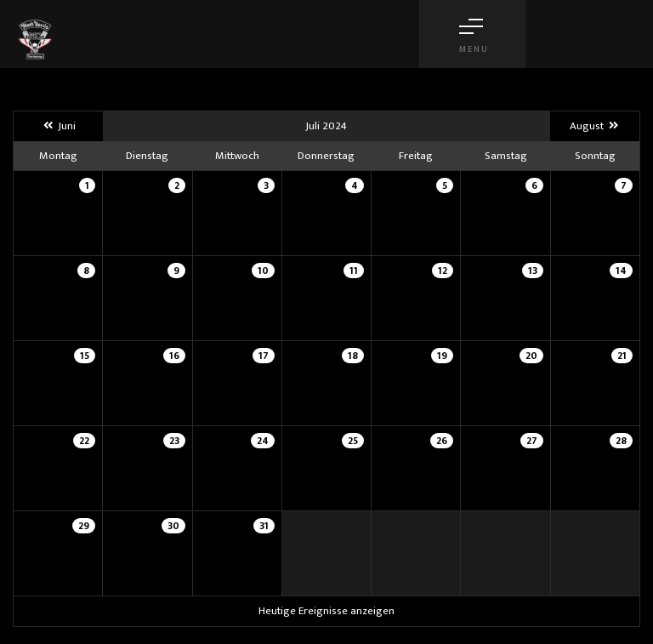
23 (174, 441)
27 (532, 441)
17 (264, 356)
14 (621, 271)
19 (442, 356)
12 (443, 271)
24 (263, 441)
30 (173, 526)
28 (621, 441)
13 (533, 271)
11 (354, 271)
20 (531, 356)
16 (174, 356)
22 (84, 441)
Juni (58, 126)
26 (442, 441)
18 (353, 356)
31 (264, 526)
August (595, 126)
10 (263, 271)
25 (353, 441)
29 (84, 526)
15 (85, 356)
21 (622, 356)
